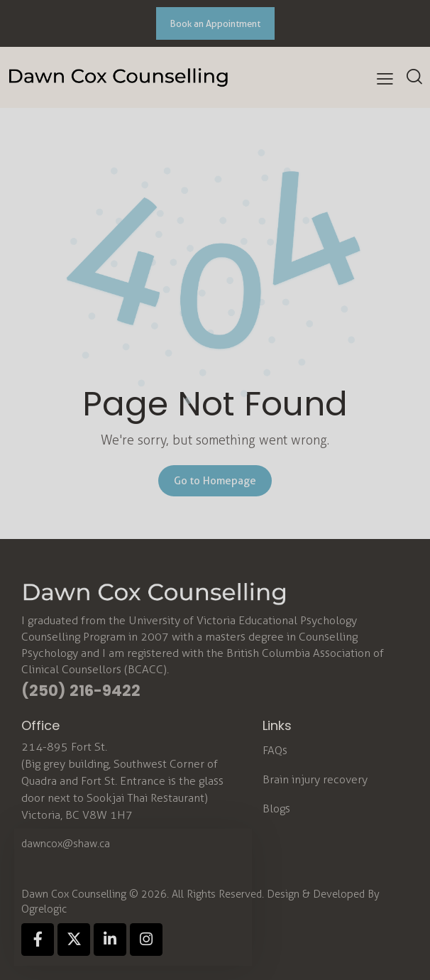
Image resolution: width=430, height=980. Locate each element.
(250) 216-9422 (81, 691)
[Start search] (414, 76)
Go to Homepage (215, 481)
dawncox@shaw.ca (66, 844)
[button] (385, 79)
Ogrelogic (44, 909)
